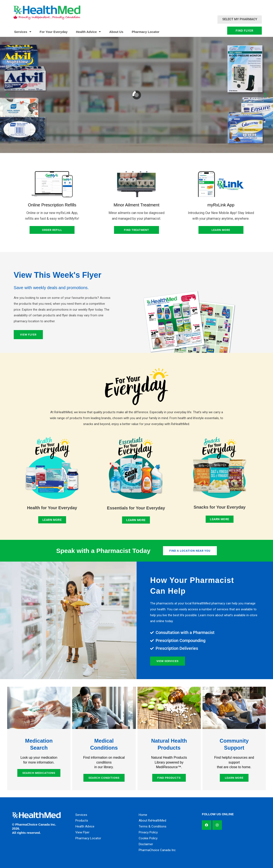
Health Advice (88, 32)
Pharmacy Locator (146, 32)
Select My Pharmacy (240, 19)
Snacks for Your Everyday (220, 507)
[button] (8, 95)
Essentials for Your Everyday (136, 508)
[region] (136, 95)
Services (23, 32)
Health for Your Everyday (52, 508)
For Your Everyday (54, 32)
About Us (116, 32)
